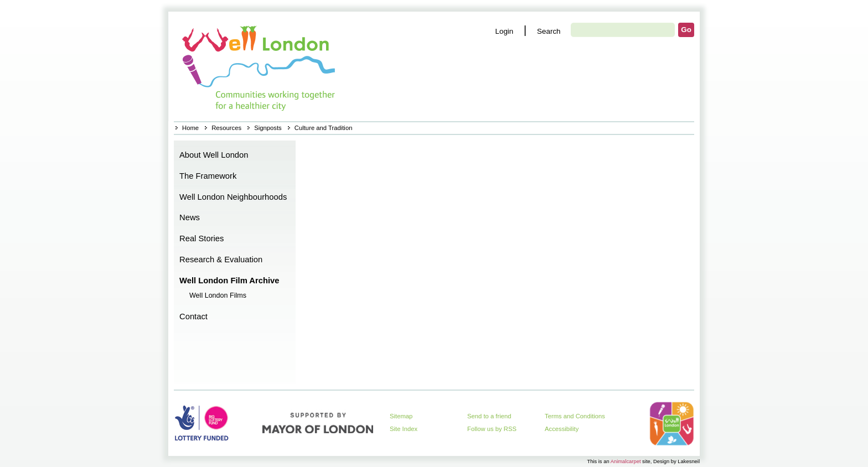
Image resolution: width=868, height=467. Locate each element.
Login (504, 31)
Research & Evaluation (221, 260)
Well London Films (218, 295)
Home (260, 66)
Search (549, 31)
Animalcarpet (626, 461)
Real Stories (201, 238)
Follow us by (492, 429)
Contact (193, 316)
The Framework (208, 176)
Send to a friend (489, 416)
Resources (226, 128)
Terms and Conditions (575, 416)
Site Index (404, 429)
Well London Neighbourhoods (233, 197)
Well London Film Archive (229, 281)
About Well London (214, 155)
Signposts (268, 128)
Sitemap (401, 416)
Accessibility (562, 429)
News (190, 217)
